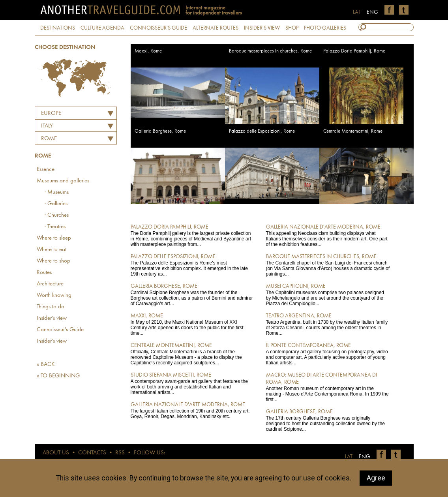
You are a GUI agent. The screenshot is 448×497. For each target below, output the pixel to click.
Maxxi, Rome (148, 51)
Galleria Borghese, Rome (160, 131)
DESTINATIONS (58, 28)
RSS (120, 453)
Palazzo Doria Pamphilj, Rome (354, 51)
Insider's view (52, 318)
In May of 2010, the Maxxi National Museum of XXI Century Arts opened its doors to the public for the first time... (193, 324)
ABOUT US (56, 453)
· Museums (57, 192)
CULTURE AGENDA (102, 28)
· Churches (57, 215)
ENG (372, 12)
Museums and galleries (63, 181)
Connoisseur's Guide (60, 330)
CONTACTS (92, 453)
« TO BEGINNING (58, 376)
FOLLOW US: (149, 453)
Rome (49, 139)
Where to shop (53, 261)
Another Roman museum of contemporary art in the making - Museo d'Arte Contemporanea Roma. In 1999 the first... (328, 387)
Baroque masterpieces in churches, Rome (270, 51)
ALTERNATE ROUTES (216, 28)
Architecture (50, 284)
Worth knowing (54, 295)
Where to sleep (54, 238)
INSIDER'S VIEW (262, 28)
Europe (51, 113)
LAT (357, 12)
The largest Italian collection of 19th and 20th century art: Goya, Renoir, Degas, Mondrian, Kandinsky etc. (193, 410)
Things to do (51, 307)
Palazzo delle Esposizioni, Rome (262, 131)
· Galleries (56, 204)
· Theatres (55, 227)
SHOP (292, 28)
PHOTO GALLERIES (325, 28)
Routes (44, 273)
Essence (46, 170)
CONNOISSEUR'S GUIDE (158, 28)
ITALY (47, 126)
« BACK (46, 365)
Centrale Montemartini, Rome (353, 131)
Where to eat (52, 250)
